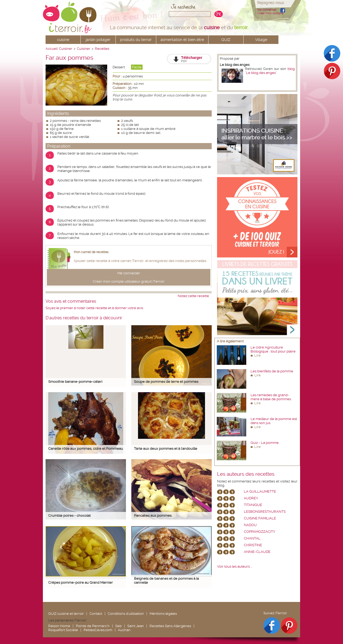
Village (261, 40)
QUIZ (226, 40)
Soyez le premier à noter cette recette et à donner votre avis (94, 308)
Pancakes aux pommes (153, 516)
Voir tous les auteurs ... (235, 566)
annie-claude (257, 552)
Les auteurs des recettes (246, 474)
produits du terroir (136, 40)
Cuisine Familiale (260, 518)
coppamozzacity (260, 532)
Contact (96, 614)
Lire (258, 355)
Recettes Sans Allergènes (170, 626)
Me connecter (267, 10)
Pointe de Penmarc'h (93, 626)
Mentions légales (163, 614)
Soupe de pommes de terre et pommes (166, 382)
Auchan (124, 630)
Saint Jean (136, 626)
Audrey (251, 498)
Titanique (253, 505)
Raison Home (59, 626)
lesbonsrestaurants (265, 512)
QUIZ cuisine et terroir (66, 614)
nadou (250, 525)
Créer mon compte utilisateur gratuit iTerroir (129, 281)
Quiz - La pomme (265, 443)
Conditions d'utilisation (126, 614)
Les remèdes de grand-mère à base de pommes (271, 397)
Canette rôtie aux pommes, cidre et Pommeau (86, 449)
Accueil (52, 49)
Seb (118, 626)
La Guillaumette (260, 491)
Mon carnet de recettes (91, 252)
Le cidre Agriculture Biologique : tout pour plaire (273, 349)
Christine (253, 545)
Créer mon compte (270, 13)
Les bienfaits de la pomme (272, 371)
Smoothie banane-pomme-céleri (75, 382)
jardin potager (98, 40)
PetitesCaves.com (98, 630)
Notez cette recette (193, 296)
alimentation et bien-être (182, 40)
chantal (252, 538)
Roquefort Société (63, 630)
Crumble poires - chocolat (69, 516)
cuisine (63, 40)
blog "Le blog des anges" (270, 71)
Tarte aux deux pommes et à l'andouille (166, 449)
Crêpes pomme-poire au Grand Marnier (81, 583)
